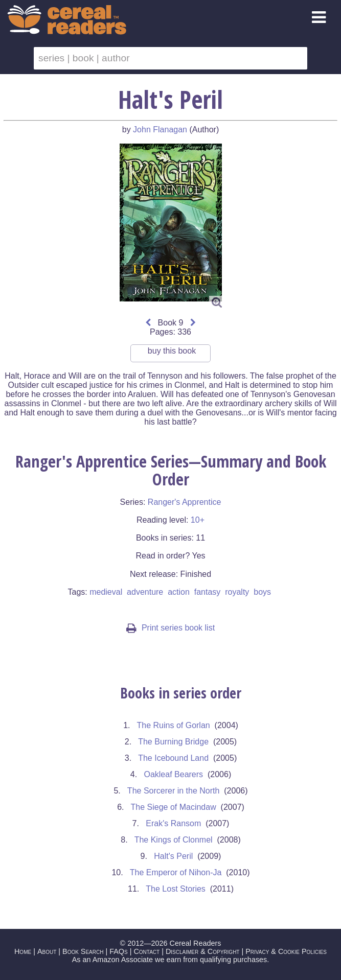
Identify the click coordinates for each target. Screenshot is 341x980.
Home (23, 951)
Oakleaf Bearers (173, 774)
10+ (198, 520)
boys (262, 592)
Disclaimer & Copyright (203, 951)
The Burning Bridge (173, 742)
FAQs (118, 951)
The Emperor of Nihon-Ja (176, 872)
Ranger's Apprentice (185, 502)
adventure (145, 592)
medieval (106, 592)
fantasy (208, 592)
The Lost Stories (176, 889)
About (47, 951)
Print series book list (170, 628)
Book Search (83, 951)
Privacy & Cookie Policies (286, 951)
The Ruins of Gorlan (174, 725)
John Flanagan (160, 130)
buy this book (172, 354)
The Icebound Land (173, 758)
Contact (146, 951)
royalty (237, 592)
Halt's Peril (173, 856)
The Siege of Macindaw (174, 807)
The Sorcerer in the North (174, 791)
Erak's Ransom (173, 823)
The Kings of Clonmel (174, 840)
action (179, 592)
